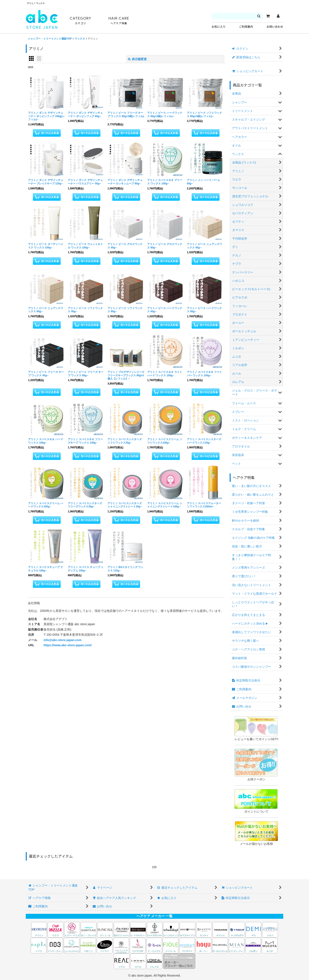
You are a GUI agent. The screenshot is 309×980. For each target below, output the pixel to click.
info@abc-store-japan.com (63, 640)
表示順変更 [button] (137, 59)
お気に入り (219, 27)
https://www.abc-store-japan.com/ (68, 645)
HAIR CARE (119, 21)
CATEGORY (80, 21)
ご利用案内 (246, 27)
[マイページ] (278, 16)
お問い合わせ (275, 27)
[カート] (268, 16)
